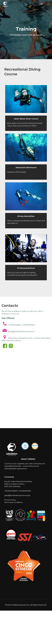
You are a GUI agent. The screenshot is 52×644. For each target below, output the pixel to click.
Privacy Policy (10, 500)
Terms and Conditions (13, 502)
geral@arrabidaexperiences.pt (17, 495)
